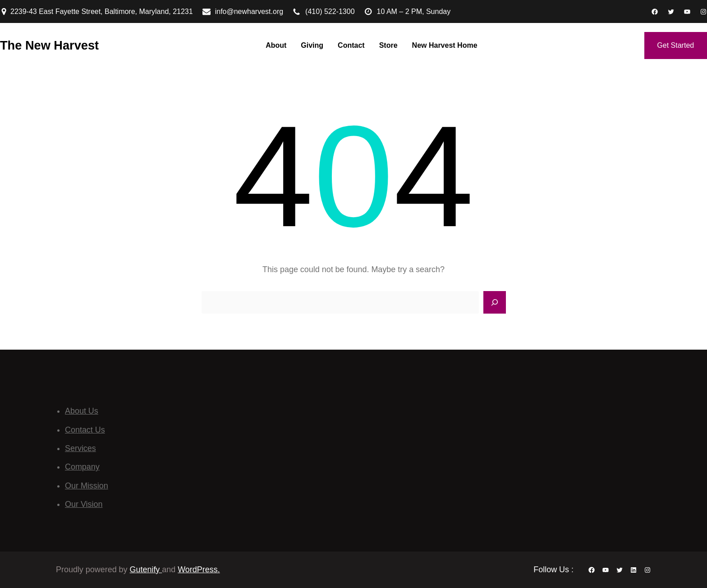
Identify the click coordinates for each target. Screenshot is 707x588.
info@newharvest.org (249, 11)
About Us (82, 411)
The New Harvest (49, 45)
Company (82, 467)
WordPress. (199, 570)
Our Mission (87, 486)
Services (80, 448)
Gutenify (146, 570)
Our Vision (84, 504)
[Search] (495, 302)
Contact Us (85, 430)
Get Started (675, 45)
